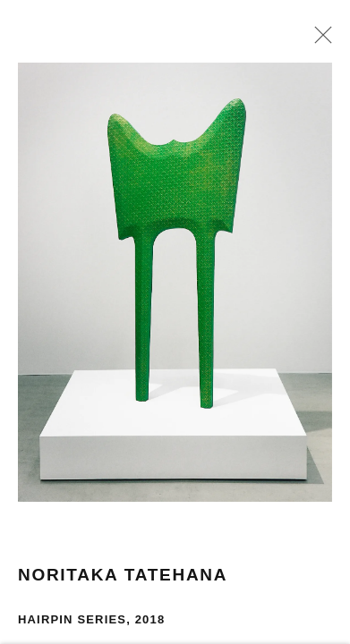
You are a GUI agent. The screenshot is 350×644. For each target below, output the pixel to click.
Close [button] (320, 40)
